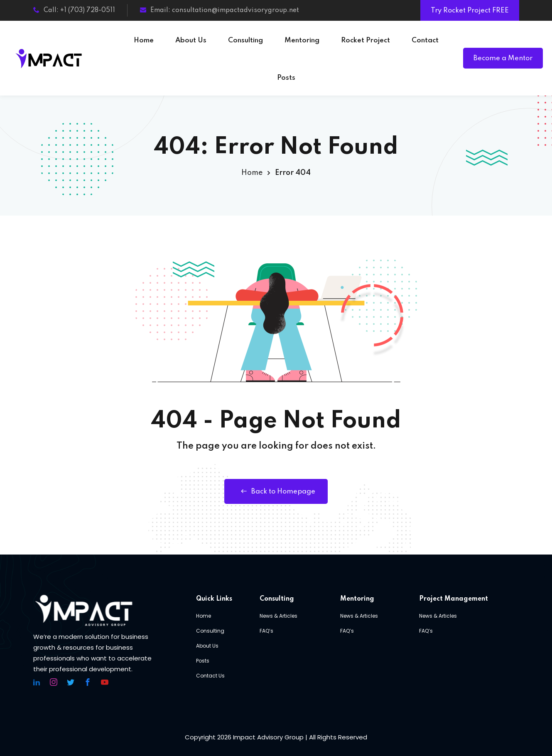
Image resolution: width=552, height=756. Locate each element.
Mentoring (302, 40)
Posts (286, 78)
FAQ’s (266, 631)
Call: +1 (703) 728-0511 (74, 10)
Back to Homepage (276, 491)
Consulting (245, 40)
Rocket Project (366, 40)
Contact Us (210, 676)
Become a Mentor (503, 58)
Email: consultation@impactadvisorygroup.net (220, 10)
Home (144, 40)
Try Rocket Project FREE (470, 11)
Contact (425, 40)
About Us (191, 40)
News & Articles (278, 616)
